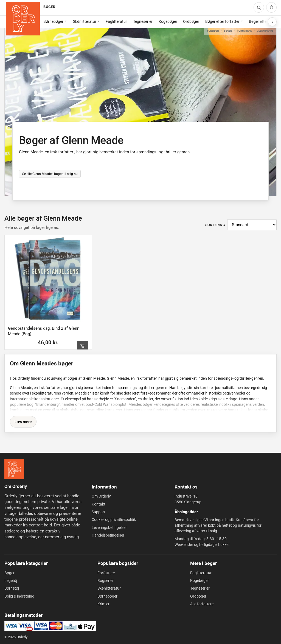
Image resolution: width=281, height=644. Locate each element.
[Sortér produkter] (252, 225)
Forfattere (245, 31)
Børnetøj (12, 588)
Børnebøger (53, 21)
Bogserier (106, 581)
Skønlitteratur (85, 21)
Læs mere (23, 422)
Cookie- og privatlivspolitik (114, 520)
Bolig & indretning (19, 596)
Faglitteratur (116, 21)
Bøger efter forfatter (222, 21)
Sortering (215, 225)
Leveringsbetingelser (109, 528)
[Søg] (259, 7)
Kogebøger (168, 21)
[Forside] (23, 19)
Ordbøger (191, 21)
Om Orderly (101, 496)
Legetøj (11, 581)
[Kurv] (271, 7)
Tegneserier (143, 21)
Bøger (228, 31)
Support (99, 512)
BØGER (49, 7)
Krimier (103, 604)
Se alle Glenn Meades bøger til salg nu (50, 174)
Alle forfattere (202, 604)
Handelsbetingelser (108, 535)
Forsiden (213, 31)
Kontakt (99, 504)
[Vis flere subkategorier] (272, 22)
